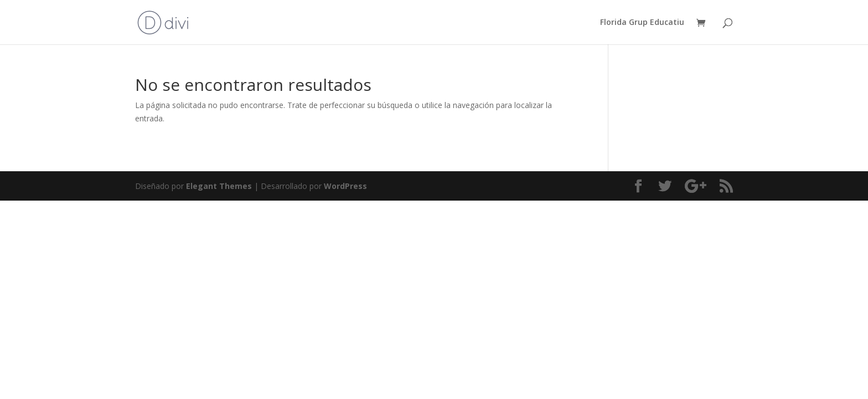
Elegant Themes (219, 186)
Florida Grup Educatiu (642, 23)
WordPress (345, 186)
